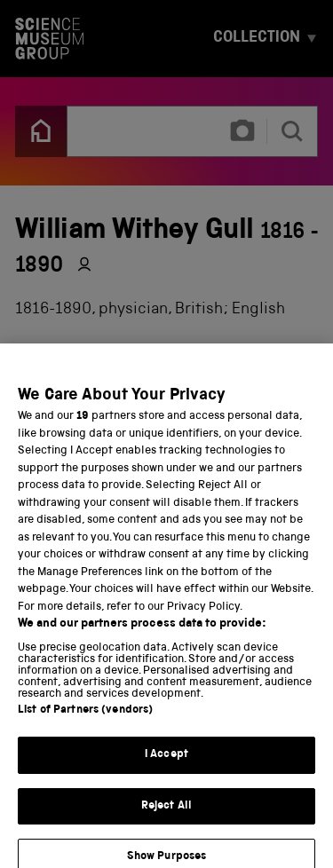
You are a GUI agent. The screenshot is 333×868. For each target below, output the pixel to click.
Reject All (166, 815)
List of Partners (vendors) (85, 719)
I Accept (166, 764)
